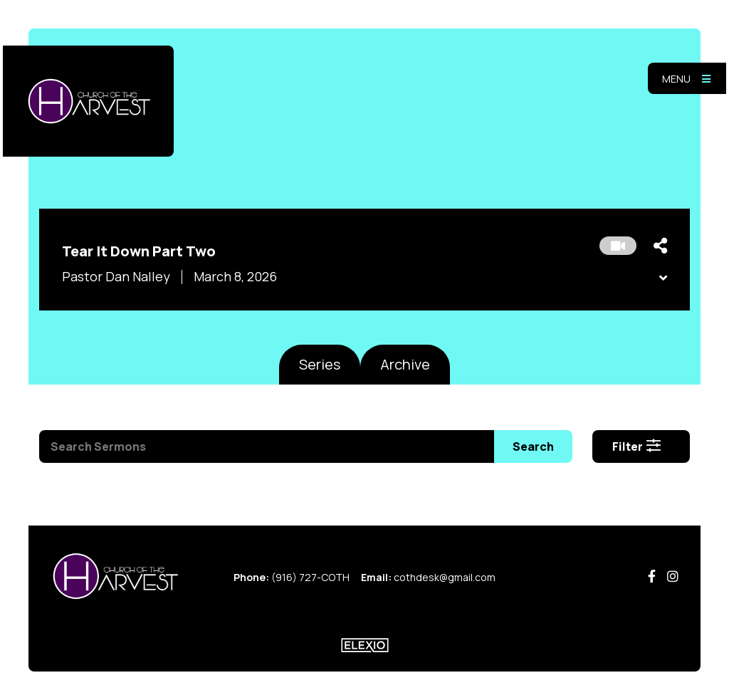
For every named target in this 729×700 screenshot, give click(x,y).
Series (320, 364)
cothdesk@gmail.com (445, 577)
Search (533, 446)
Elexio (365, 645)
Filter (637, 446)
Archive (405, 364)
